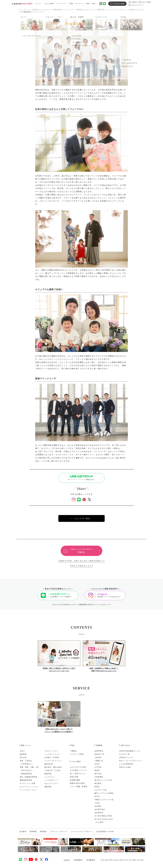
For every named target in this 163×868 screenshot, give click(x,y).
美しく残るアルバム (78, 775)
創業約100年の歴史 (77, 785)
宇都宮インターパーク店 (104, 801)
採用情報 (33, 833)
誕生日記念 (49, 766)
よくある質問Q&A (126, 766)
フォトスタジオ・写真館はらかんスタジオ (35, 10)
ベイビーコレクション (53, 762)
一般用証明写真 (26, 775)
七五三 (22, 753)
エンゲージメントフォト (29, 788)
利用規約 (43, 833)
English (67, 862)
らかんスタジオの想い (78, 769)
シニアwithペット (51, 782)
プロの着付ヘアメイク (78, 772)
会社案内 (23, 833)
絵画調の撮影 (75, 782)
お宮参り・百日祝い (52, 759)
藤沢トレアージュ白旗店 (104, 795)
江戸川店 (98, 769)
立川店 (97, 766)
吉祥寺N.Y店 (99, 756)
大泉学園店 (99, 779)
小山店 (97, 805)
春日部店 (98, 785)
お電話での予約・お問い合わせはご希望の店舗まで (81, 563)
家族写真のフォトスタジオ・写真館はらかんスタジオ (74, 10)
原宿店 (97, 772)
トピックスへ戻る (82, 520)
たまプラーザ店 (101, 792)
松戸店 (97, 798)
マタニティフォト (51, 753)
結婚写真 (23, 756)
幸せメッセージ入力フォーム (130, 762)
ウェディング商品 (77, 756)
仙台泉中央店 (100, 811)
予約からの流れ (125, 769)
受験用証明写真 (26, 782)
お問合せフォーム (126, 759)
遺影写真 (48, 788)
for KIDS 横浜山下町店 (103, 818)
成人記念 (23, 759)
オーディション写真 (27, 785)
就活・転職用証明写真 (28, 779)
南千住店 (98, 775)
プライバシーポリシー (59, 833)
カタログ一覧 (124, 756)
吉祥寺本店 (99, 753)
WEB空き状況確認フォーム (130, 753)
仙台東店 (98, 808)
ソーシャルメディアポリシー (82, 833)
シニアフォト (50, 779)
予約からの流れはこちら (81, 568)
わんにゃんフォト (51, 785)
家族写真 (48, 775)
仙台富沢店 (99, 814)
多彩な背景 (74, 779)
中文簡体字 (78, 862)
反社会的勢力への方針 (105, 833)
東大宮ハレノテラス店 (103, 782)
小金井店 (98, 759)
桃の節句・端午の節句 (53, 769)
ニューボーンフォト (52, 756)
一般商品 (73, 753)
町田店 (97, 788)
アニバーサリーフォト (28, 792)
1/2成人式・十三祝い (53, 772)
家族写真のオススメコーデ (34, 12)
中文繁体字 (91, 862)
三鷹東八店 (99, 762)
